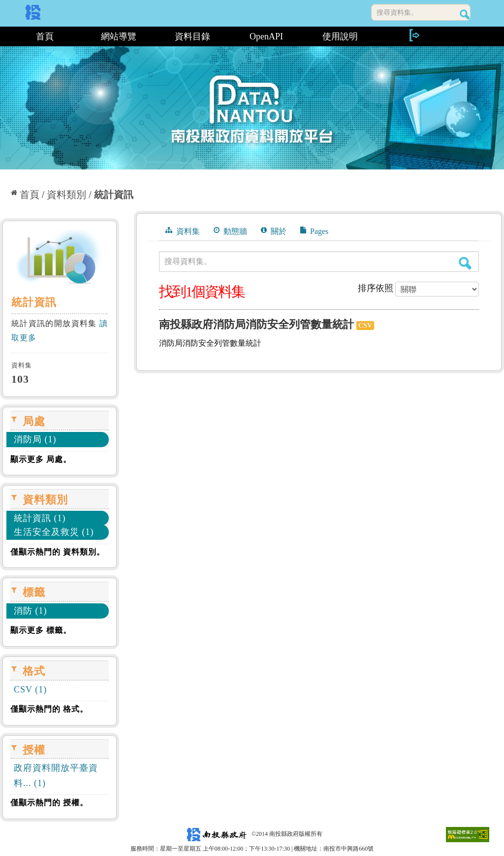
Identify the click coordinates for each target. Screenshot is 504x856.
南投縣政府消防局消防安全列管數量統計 (256, 324)
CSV (365, 325)
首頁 (45, 36)
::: (4, 36)
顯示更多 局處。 (41, 459)
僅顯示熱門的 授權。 (49, 803)
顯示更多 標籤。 (41, 630)
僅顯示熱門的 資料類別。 (58, 552)
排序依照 (376, 288)
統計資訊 (114, 195)
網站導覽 (119, 36)
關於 (274, 231)
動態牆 (230, 231)
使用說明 (340, 36)
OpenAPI (266, 36)
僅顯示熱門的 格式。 (49, 709)
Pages (314, 231)
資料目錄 (192, 36)
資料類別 (66, 195)
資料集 (183, 231)
